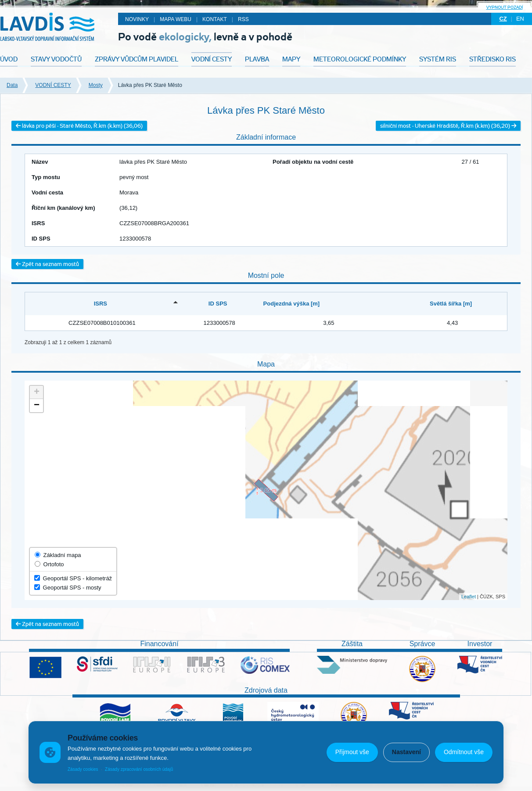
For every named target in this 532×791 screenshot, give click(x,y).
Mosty (96, 85)
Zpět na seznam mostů (47, 264)
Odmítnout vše (464, 752)
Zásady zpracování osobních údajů (139, 769)
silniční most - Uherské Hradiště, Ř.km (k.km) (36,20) (448, 126)
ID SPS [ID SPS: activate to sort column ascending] (218, 304)
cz (503, 19)
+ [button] (37, 392)
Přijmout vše (352, 752)
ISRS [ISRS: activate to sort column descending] (101, 304)
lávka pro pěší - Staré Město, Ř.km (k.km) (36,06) (79, 126)
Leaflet (469, 597)
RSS (243, 19)
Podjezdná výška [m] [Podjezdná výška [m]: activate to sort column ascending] (292, 304)
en (520, 19)
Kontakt (215, 19)
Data (12, 85)
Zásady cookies (83, 769)
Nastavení (406, 752)
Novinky (137, 19)
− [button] (37, 406)
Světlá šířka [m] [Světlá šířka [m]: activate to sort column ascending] (451, 304)
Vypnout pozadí (505, 7)
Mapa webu (176, 19)
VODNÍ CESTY (53, 85)
